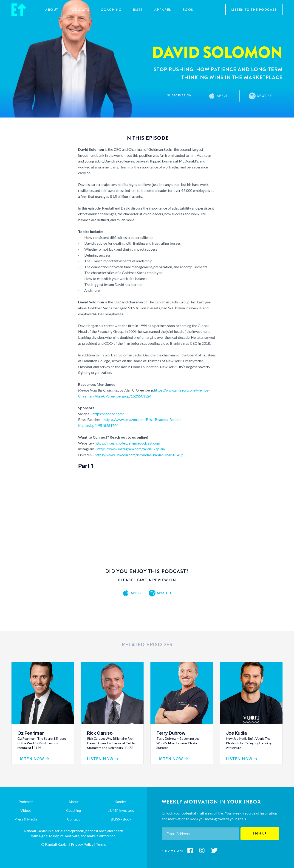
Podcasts (80, 10)
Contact (73, 819)
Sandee (121, 802)
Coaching (74, 810)
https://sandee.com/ (108, 414)
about (52, 10)
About (73, 802)
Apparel (163, 10)
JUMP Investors (121, 810)
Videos (26, 810)
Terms (101, 844)
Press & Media (26, 819)
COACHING (111, 10)
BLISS (138, 10)
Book (188, 10)
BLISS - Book (121, 819)
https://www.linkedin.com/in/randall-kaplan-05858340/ (139, 455)
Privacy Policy (82, 844)
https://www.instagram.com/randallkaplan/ (131, 449)
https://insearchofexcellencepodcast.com (127, 443)
